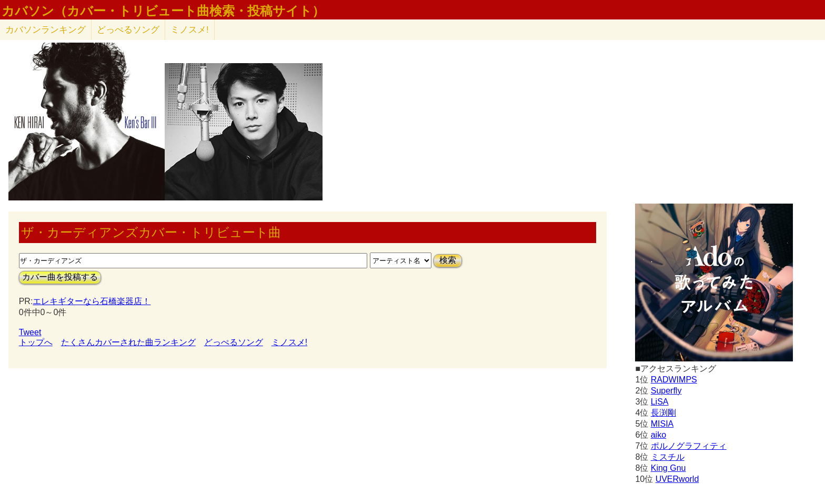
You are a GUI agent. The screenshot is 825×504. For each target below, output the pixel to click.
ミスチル (668, 457)
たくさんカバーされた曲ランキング (128, 342)
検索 (448, 260)
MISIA (662, 424)
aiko (658, 435)
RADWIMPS (674, 380)
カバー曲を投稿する (60, 277)
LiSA (660, 402)
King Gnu (668, 468)
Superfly (666, 391)
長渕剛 (663, 413)
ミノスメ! (190, 30)
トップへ (36, 342)
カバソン (46, 30)
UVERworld (677, 479)
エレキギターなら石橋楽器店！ (92, 301)
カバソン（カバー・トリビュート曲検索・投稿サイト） (163, 11)
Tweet (30, 332)
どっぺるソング (128, 30)
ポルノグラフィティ (689, 446)
